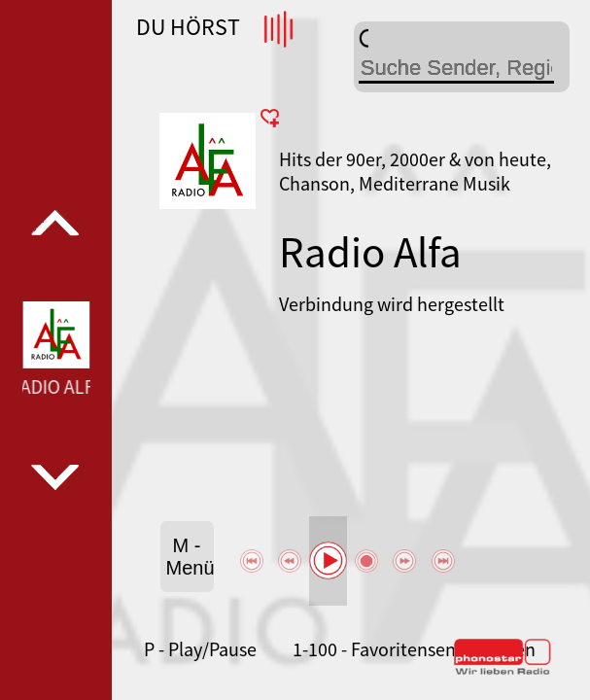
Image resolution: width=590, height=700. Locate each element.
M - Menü (190, 557)
